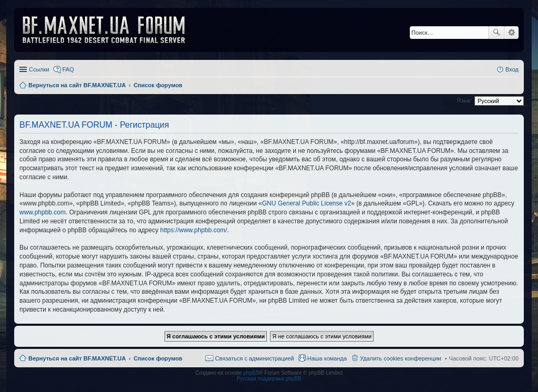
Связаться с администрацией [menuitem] (254, 358)
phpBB (251, 373)
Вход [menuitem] (512, 69)
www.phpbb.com (43, 212)
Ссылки (39, 69)
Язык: (464, 100)
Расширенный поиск (511, 33)
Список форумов (158, 358)
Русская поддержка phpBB (269, 379)
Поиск (496, 33)
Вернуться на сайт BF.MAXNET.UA (77, 358)
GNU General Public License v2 (307, 203)
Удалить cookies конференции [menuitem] (401, 358)
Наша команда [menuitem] (327, 358)
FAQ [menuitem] (68, 69)
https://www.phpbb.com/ (194, 230)
